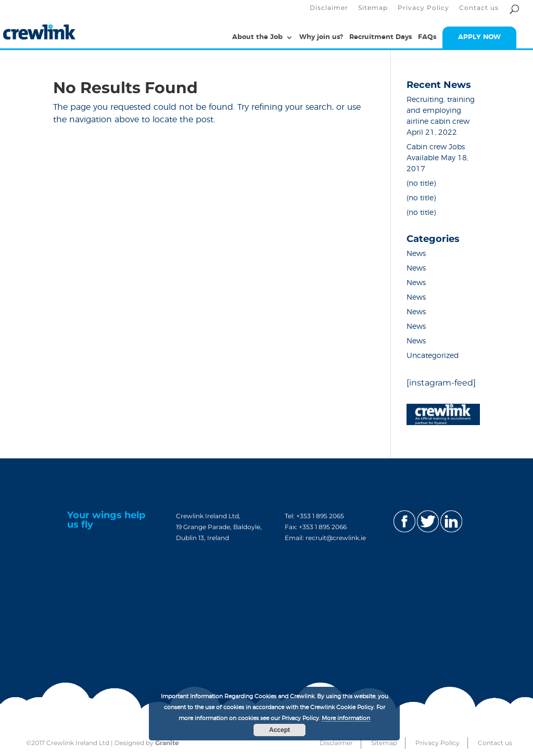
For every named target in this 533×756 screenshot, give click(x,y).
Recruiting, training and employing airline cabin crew (441, 111)
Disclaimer (329, 8)
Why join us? (321, 37)
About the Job (257, 37)
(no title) (421, 184)
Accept (280, 730)
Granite (167, 743)
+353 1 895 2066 (323, 527)
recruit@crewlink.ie (336, 538)
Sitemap (373, 8)
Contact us (479, 8)
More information (346, 718)
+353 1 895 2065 (320, 516)
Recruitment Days (380, 37)
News (416, 254)
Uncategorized (433, 356)
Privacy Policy (423, 8)
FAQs (427, 37)
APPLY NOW (479, 37)
